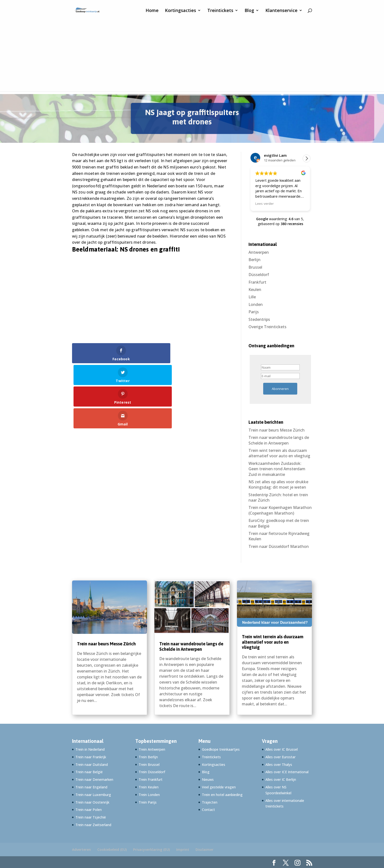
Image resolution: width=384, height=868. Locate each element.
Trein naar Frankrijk (91, 757)
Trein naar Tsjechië (91, 817)
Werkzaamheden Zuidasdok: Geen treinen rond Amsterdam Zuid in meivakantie (277, 469)
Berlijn (254, 260)
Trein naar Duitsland (92, 765)
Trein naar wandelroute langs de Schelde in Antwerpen (279, 440)
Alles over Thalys (279, 765)
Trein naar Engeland (91, 787)
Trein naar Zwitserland (93, 825)
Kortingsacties (180, 11)
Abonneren (280, 389)
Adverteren (81, 850)
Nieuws (208, 779)
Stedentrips (259, 319)
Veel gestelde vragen (219, 787)
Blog (249, 11)
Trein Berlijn (148, 757)
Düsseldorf (259, 275)
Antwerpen (259, 252)
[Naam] (280, 367)
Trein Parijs (148, 802)
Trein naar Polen (89, 810)
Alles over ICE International (287, 772)
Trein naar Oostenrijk (92, 802)
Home (152, 11)
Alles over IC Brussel (282, 749)
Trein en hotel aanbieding (222, 795)
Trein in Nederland (90, 749)
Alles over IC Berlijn (281, 779)
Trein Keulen (149, 787)
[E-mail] (280, 376)
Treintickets (220, 11)
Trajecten (210, 802)
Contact (208, 810)
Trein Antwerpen (152, 749)
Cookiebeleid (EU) (112, 850)
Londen (256, 304)
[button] (307, 158)
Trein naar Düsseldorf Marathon (279, 546)
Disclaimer (204, 850)
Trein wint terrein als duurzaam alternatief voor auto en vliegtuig (279, 453)
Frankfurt (257, 282)
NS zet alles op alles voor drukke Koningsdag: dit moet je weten (278, 484)
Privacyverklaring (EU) (151, 850)
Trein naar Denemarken (94, 779)
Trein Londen (149, 795)
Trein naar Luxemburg (93, 795)
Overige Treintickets (267, 327)
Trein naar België (89, 772)
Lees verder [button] (265, 204)
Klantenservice (281, 11)
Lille (252, 297)
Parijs (254, 312)
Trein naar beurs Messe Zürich (277, 430)
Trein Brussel (149, 765)
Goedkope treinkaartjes (221, 749)
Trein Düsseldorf (152, 772)
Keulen (255, 289)
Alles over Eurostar (280, 757)
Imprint (183, 850)
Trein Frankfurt (151, 779)
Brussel (255, 267)
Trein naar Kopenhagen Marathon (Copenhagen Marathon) (280, 510)
